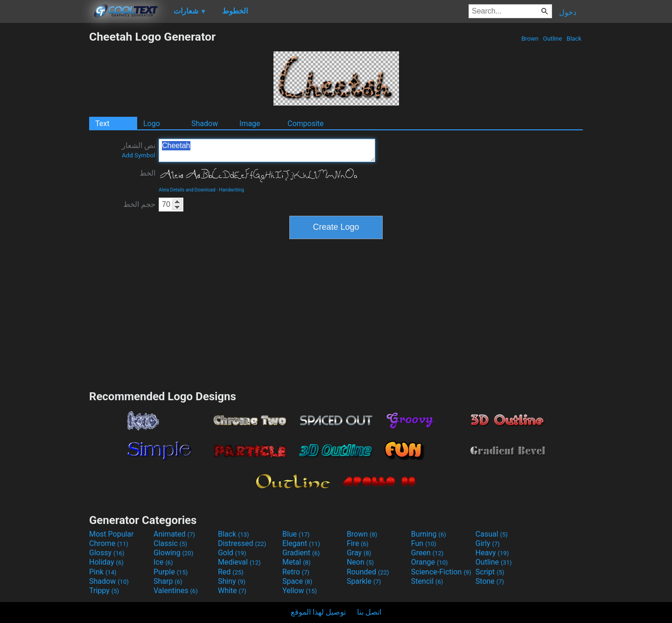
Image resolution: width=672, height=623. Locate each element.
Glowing (173, 553)
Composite (306, 124)
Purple (171, 572)
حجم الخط (139, 204)
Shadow (205, 124)
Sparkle (364, 581)
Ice (163, 562)
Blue (296, 534)
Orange (430, 562)
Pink (103, 572)
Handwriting (231, 190)
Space (297, 581)
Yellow (300, 591)
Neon (360, 562)
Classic (170, 543)
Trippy (104, 591)
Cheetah (267, 150)
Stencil (427, 581)
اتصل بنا (369, 612)
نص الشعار (139, 150)
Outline (552, 39)
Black (574, 39)
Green (427, 553)
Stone (490, 581)
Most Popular (112, 534)
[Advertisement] (44, 170)
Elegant (301, 543)
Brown (530, 39)
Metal (297, 562)
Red (231, 572)
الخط (147, 173)
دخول (568, 12)
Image (250, 124)
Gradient (301, 553)
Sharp (168, 581)
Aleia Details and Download (187, 190)
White (232, 591)
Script (490, 572)
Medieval (239, 562)
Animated (174, 534)
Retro (296, 572)
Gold (232, 553)
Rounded (368, 572)
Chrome (109, 543)
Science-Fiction (441, 572)
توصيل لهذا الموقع (318, 612)
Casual (492, 534)
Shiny (232, 581)
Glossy (107, 553)
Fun (424, 543)
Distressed (242, 543)
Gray (359, 553)
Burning (429, 534)
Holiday (106, 562)
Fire (358, 543)
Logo (152, 124)
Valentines (176, 591)
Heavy (492, 553)
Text (102, 124)
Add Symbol (138, 155)
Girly (488, 543)
